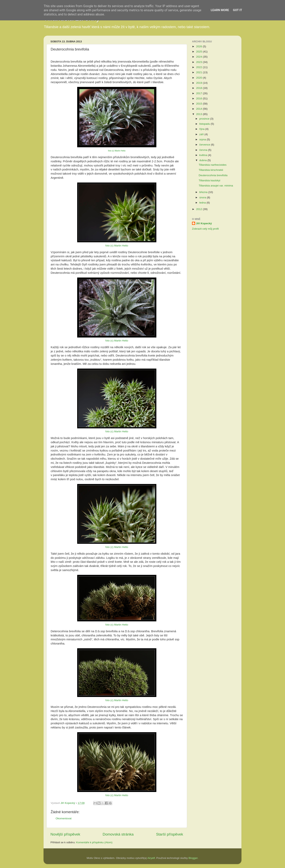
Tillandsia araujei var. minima (216, 186)
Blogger (193, 858)
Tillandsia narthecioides (213, 165)
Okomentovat (64, 818)
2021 (199, 72)
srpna (203, 139)
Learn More (220, 10)
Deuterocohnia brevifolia (213, 175)
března (204, 192)
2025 (199, 52)
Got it (237, 10)
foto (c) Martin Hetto (117, 151)
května (204, 155)
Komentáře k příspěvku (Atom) (94, 842)
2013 (199, 114)
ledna (203, 203)
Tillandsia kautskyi (209, 180)
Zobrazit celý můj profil (205, 229)
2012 (199, 209)
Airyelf (151, 858)
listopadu (205, 124)
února (203, 197)
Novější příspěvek (65, 834)
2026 (199, 46)
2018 (199, 88)
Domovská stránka (118, 834)
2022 (199, 67)
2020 (199, 78)
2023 (199, 62)
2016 (199, 98)
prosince (205, 119)
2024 (199, 57)
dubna (203, 160)
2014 (199, 109)
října (202, 129)
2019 (199, 83)
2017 (199, 93)
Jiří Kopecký (204, 223)
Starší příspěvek (170, 834)
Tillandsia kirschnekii (211, 170)
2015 (199, 104)
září (202, 134)
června (204, 150)
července (205, 145)
